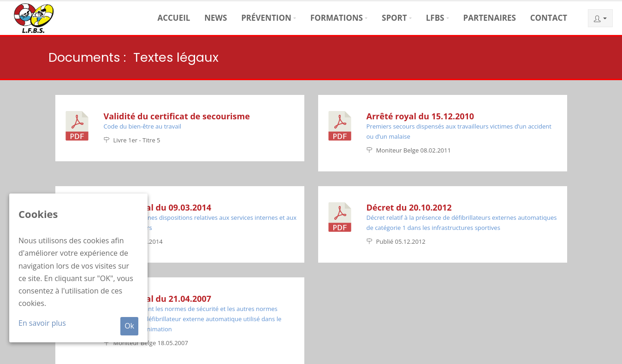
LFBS (435, 18)
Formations (337, 18)
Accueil (174, 18)
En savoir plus (42, 323)
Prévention (266, 18)
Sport (394, 18)
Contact (549, 18)
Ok (129, 326)
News (216, 18)
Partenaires (490, 18)
